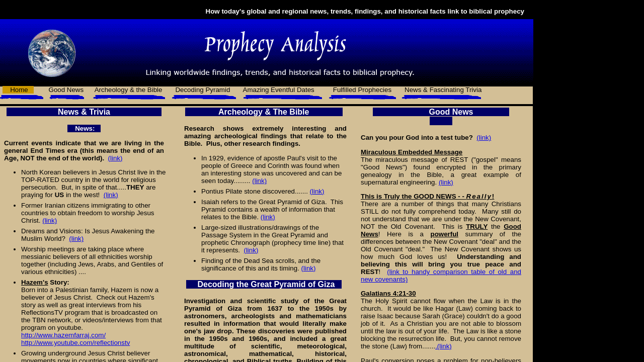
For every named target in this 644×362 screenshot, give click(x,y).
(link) (115, 158)
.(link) (444, 346)
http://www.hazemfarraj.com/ (63, 335)
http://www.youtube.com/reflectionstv (75, 343)
